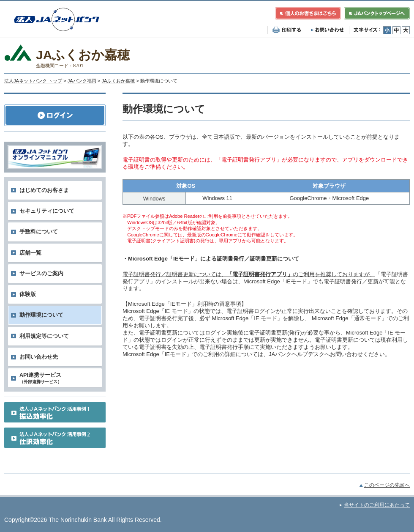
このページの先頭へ (387, 485)
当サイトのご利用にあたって (377, 505)
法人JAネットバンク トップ (33, 81)
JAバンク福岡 (82, 81)
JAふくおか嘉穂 (118, 81)
